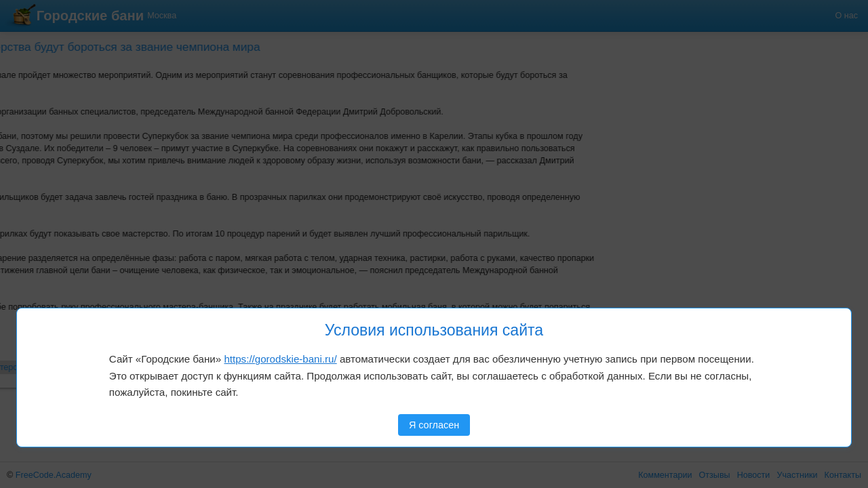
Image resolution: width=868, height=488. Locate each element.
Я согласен (434, 425)
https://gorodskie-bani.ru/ (280, 359)
